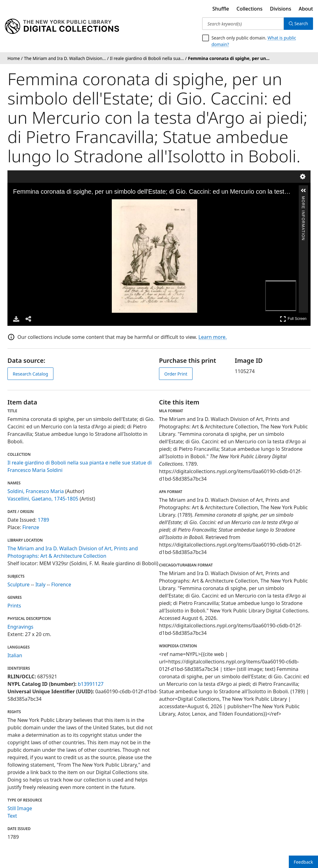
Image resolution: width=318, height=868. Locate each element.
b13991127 (91, 684)
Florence (61, 584)
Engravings (20, 627)
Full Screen (293, 319)
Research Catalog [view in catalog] (30, 374)
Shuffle (221, 9)
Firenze (31, 527)
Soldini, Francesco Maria (36, 491)
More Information (303, 199)
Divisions (280, 9)
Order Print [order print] (176, 374)
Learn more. (213, 337)
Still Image (20, 808)
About (306, 9)
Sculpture (18, 584)
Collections (250, 9)
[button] (303, 191)
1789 (44, 520)
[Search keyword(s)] (243, 24)
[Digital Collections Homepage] (62, 26)
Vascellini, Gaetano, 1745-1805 (43, 499)
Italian (15, 655)
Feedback (303, 862)
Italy (40, 584)
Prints (14, 606)
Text (12, 816)
